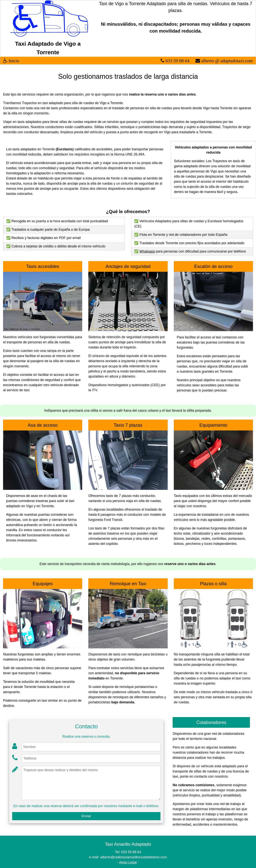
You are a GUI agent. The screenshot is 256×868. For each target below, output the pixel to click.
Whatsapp (147, 251)
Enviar (86, 816)
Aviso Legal (128, 862)
